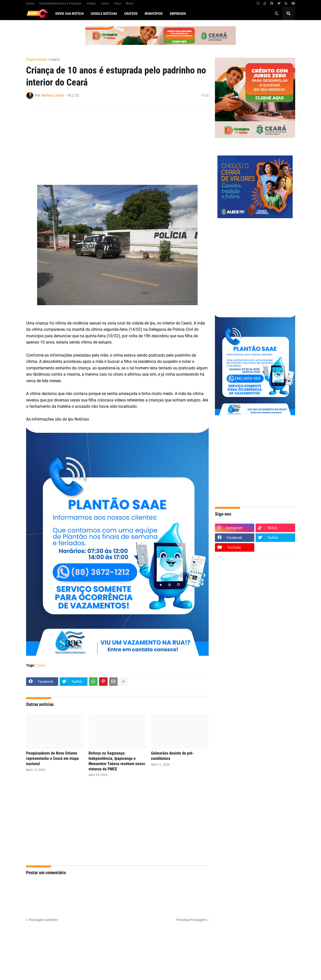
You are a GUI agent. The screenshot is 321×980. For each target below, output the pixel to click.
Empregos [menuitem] (178, 14)
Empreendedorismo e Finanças (60, 4)
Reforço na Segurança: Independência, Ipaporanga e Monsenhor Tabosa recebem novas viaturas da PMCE (117, 761)
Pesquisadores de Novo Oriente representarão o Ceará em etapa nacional (52, 758)
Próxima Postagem (191, 920)
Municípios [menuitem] (154, 14)
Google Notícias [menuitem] (104, 14)
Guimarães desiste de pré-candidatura (172, 756)
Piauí (117, 4)
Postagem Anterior (43, 920)
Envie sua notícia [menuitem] (70, 14)
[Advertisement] (112, 145)
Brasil (130, 4)
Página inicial (36, 59)
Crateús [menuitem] (131, 14)
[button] (277, 14)
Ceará (105, 4)
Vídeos (91, 4)
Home (30, 4)
